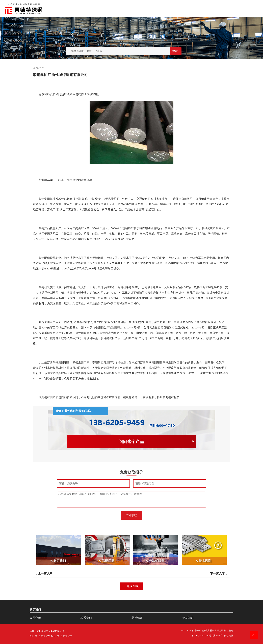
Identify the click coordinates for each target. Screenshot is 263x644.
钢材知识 (252, 8)
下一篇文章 (218, 573)
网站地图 (229, 636)
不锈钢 (138, 293)
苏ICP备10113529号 (202, 636)
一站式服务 (234, 8)
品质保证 (200, 8)
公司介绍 (35, 618)
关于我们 (184, 8)
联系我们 (216, 8)
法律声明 (218, 636)
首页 (171, 8)
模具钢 (48, 180)
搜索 (175, 51)
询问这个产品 (132, 442)
